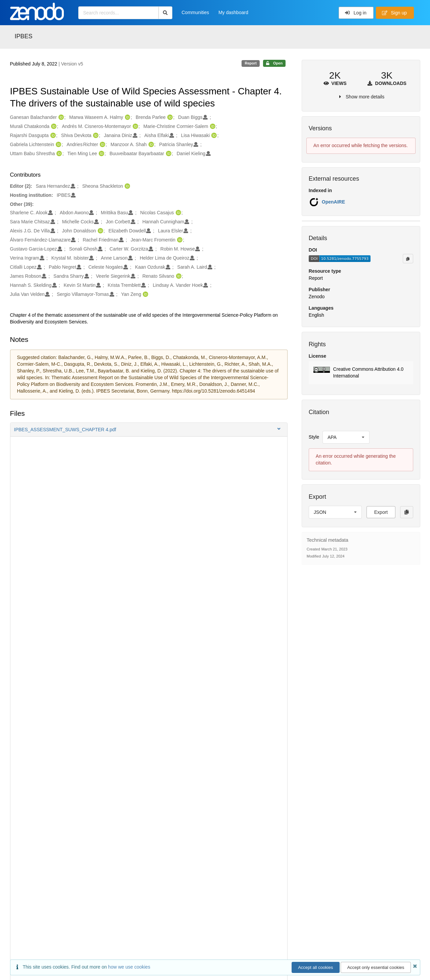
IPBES (24, 36)
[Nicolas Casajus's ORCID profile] (178, 213)
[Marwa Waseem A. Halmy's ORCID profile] (127, 118)
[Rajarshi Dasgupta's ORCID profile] (52, 136)
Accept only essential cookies (376, 967)
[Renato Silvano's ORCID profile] (178, 276)
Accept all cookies (315, 967)
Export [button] (381, 512)
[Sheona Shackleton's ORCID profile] (126, 186)
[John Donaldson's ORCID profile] (100, 231)
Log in (356, 13)
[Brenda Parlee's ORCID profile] (169, 118)
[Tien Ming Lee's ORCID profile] (101, 154)
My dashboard (233, 12)
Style (314, 437)
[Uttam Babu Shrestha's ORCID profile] (58, 154)
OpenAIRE (333, 202)
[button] (149, 430)
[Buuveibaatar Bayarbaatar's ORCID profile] (168, 154)
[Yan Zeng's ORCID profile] (145, 295)
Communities (196, 12)
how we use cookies (129, 967)
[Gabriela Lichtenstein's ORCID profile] (58, 145)
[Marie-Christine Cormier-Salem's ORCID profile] (212, 127)
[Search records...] (118, 13)
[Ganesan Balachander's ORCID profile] (60, 118)
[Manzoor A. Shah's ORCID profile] (150, 145)
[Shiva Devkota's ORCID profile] (95, 136)
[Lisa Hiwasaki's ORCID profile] (213, 136)
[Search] (165, 13)
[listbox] (346, 437)
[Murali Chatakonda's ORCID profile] (53, 127)
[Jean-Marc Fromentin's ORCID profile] (179, 240)
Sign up (394, 13)
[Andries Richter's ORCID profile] (102, 145)
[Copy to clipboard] (408, 259)
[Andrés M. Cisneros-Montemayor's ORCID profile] (135, 127)
